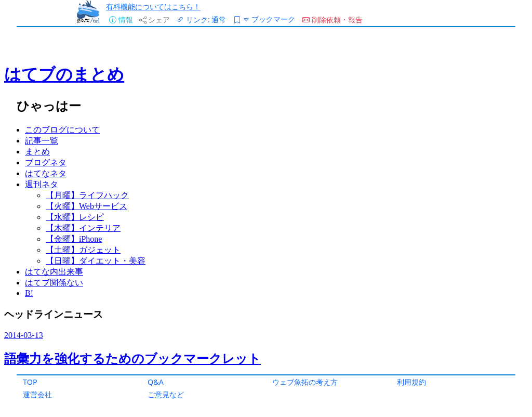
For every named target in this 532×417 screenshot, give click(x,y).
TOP (30, 382)
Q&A (156, 382)
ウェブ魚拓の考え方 (305, 382)
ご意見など (166, 394)
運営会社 (37, 394)
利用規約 (411, 382)
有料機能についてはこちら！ (153, 6)
